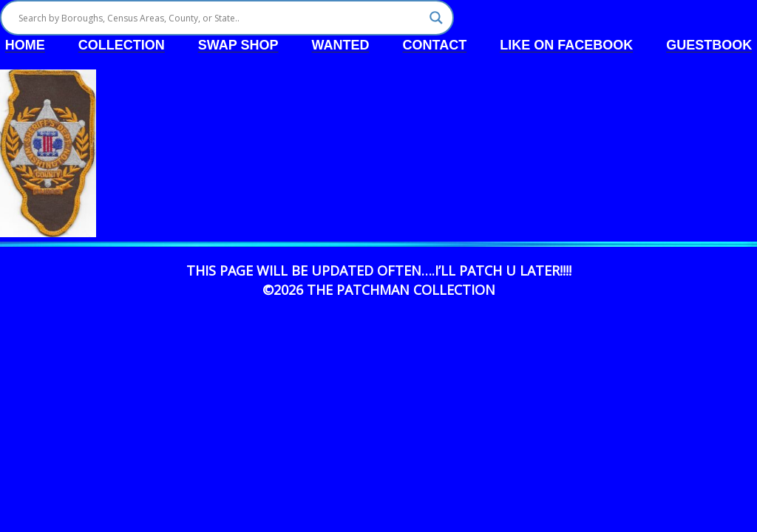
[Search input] (220, 18)
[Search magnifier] (436, 18)
